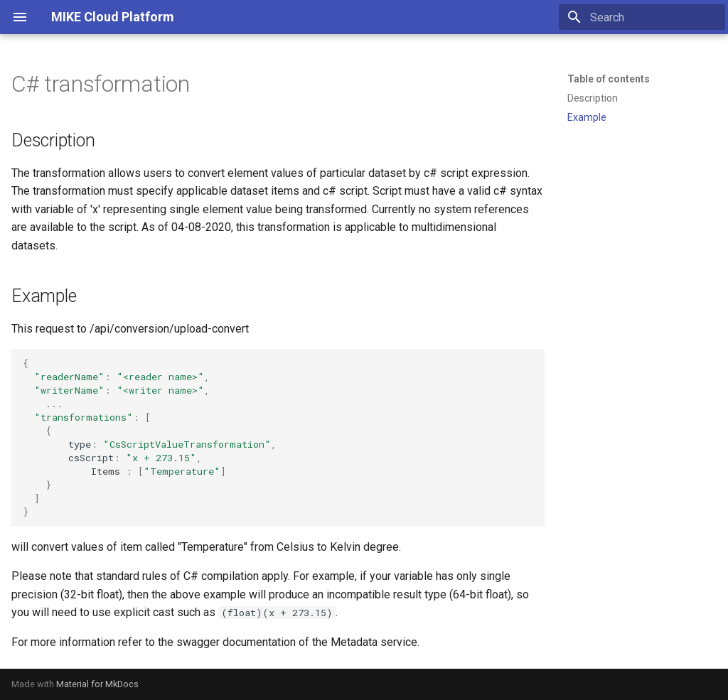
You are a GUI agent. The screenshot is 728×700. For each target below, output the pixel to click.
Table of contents (609, 79)
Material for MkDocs (97, 684)
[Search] (642, 17)
